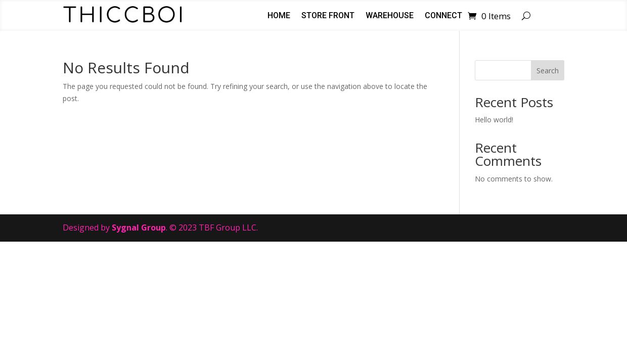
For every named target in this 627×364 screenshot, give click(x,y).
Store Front (328, 16)
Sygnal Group (139, 227)
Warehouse (390, 16)
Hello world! (494, 120)
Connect (443, 16)
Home (279, 16)
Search (548, 71)
